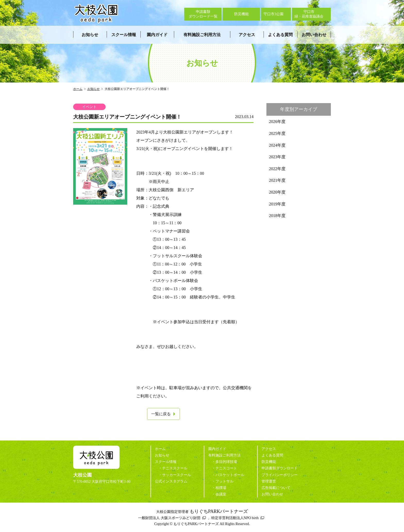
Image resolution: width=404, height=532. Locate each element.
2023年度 (277, 157)
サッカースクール (176, 475)
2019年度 (277, 204)
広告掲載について (276, 488)
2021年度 (277, 180)
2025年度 (277, 133)
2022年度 (277, 169)
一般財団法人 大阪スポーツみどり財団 (169, 518)
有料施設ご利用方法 (202, 35)
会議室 (221, 494)
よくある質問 (280, 35)
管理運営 (269, 481)
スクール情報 (124, 35)
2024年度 (277, 145)
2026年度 (277, 122)
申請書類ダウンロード (280, 468)
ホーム (78, 89)
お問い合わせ (314, 35)
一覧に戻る (161, 414)
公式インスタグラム (171, 481)
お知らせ (90, 35)
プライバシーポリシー (280, 475)
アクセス (247, 35)
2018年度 (277, 216)
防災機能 (269, 462)
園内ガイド (157, 35)
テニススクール (175, 468)
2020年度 (277, 192)
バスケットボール (230, 475)
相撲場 (221, 488)
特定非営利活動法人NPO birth (235, 518)
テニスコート (226, 468)
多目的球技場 (226, 462)
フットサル (224, 481)
